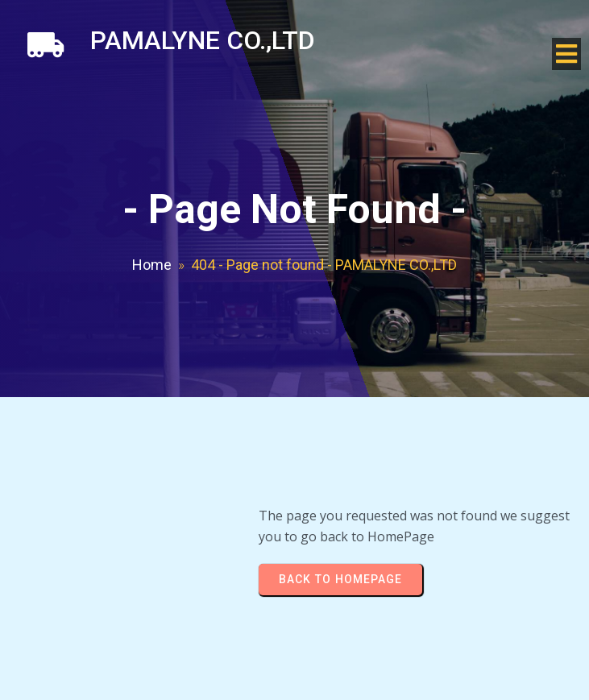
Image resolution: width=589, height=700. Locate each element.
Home (152, 265)
